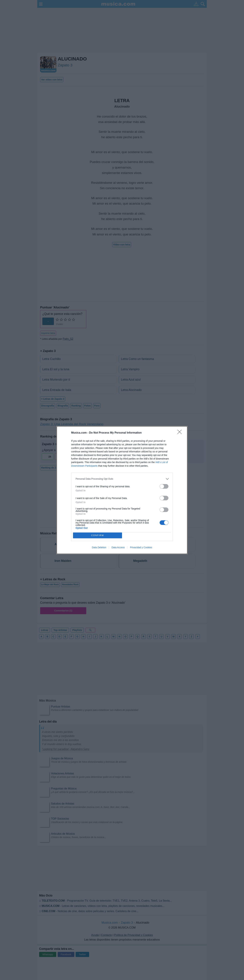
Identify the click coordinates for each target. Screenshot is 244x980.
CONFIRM (98, 535)
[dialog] (122, 490)
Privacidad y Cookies (141, 547)
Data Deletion (99, 547)
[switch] (164, 486)
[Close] (181, 433)
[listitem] (122, 479)
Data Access (118, 547)
